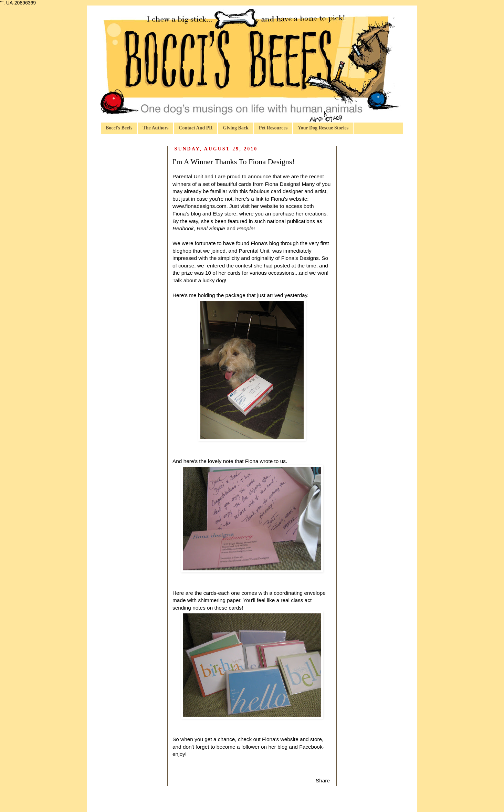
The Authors (155, 128)
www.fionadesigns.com (199, 206)
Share (323, 781)
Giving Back (235, 128)
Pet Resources (273, 128)
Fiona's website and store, (293, 739)
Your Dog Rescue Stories (323, 128)
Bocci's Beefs (119, 128)
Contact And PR (196, 128)
